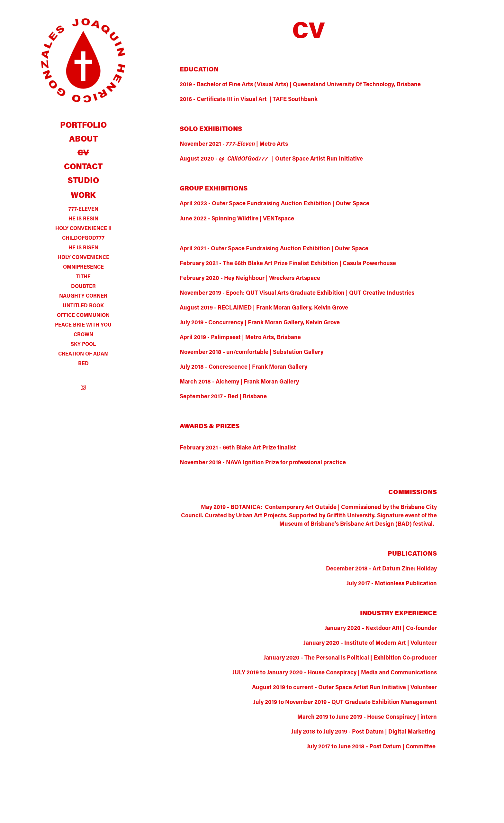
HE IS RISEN (83, 247)
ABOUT (83, 139)
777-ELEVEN (83, 209)
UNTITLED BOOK (83, 305)
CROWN (83, 334)
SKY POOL (83, 344)
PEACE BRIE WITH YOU (83, 324)
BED (83, 363)
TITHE (83, 276)
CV (83, 152)
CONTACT (83, 166)
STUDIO (83, 180)
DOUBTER (83, 286)
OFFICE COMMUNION (83, 315)
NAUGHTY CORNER (83, 296)
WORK (83, 195)
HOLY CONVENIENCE (83, 257)
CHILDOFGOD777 (83, 238)
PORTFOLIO (83, 125)
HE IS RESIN (83, 218)
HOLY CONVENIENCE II (83, 228)
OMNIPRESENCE (83, 267)
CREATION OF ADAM (83, 353)
